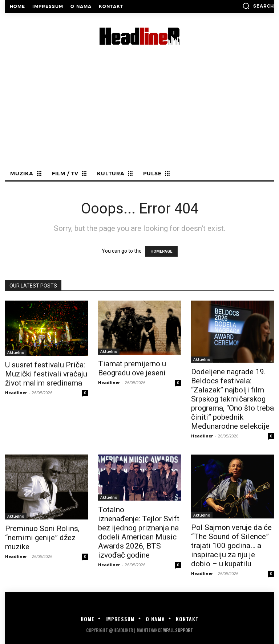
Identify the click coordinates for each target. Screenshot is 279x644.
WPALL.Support (178, 630)
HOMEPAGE (161, 251)
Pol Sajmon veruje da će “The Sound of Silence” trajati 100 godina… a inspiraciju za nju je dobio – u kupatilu (231, 546)
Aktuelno (16, 352)
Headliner (16, 393)
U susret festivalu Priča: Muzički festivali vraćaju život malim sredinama (46, 374)
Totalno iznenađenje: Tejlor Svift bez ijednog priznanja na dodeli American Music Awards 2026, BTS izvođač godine (139, 532)
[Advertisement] (139, 114)
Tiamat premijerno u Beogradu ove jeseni (132, 368)
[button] (258, 6)
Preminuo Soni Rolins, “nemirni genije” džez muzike (42, 538)
